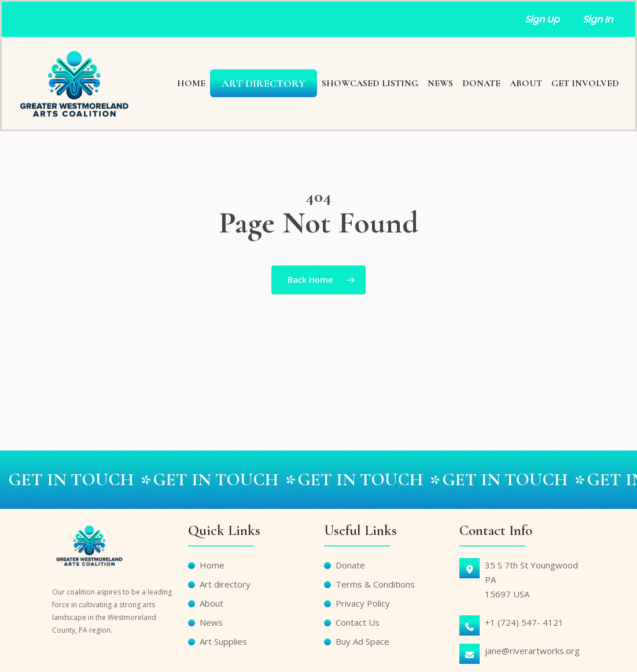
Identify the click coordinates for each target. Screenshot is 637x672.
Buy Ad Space (362, 641)
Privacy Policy (363, 603)
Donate (350, 565)
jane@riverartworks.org (532, 651)
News (211, 622)
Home (212, 565)
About (211, 603)
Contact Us (358, 622)
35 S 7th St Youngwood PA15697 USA (531, 579)
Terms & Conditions (375, 584)
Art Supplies (223, 641)
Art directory (225, 584)
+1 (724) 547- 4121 (524, 622)
